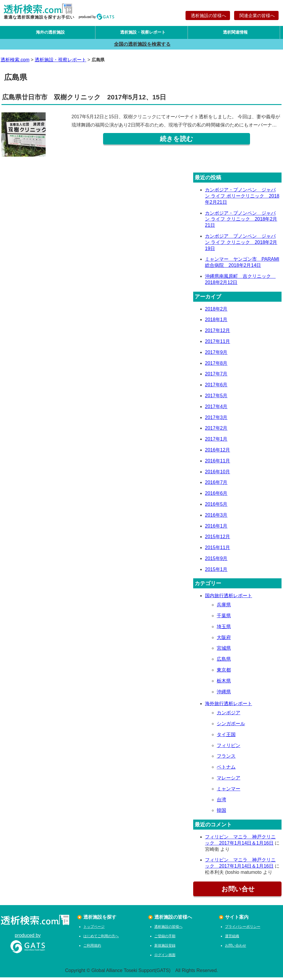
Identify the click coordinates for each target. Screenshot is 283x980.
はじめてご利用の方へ (101, 939)
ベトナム (226, 770)
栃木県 (224, 683)
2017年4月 (216, 409)
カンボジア (229, 715)
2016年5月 (216, 507)
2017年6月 (216, 387)
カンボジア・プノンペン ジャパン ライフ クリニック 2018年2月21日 (241, 222)
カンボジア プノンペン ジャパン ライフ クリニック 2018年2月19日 (241, 245)
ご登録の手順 (165, 939)
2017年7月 (216, 376)
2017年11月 (217, 344)
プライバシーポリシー (243, 929)
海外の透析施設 (49, 33)
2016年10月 (217, 474)
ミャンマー (229, 791)
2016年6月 (216, 496)
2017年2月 (216, 431)
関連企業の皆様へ (256, 15)
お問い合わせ (236, 948)
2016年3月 (216, 517)
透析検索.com (15, 62)
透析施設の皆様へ (208, 15)
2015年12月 (217, 539)
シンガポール (231, 726)
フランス (226, 759)
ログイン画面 (165, 958)
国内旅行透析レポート (229, 598)
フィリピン (229, 748)
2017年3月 (216, 420)
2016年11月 (217, 463)
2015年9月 (216, 561)
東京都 (224, 673)
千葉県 (224, 618)
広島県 (224, 662)
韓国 (221, 813)
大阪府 (224, 640)
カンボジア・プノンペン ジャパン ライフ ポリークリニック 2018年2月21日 (242, 199)
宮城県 (224, 651)
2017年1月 (216, 442)
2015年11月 (217, 550)
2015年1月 (216, 572)
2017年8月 (216, 366)
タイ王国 (226, 737)
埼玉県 (224, 629)
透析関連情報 (234, 33)
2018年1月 (216, 322)
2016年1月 (216, 528)
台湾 (221, 802)
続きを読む (177, 141)
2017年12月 (217, 333)
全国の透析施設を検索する (141, 46)
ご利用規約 (92, 948)
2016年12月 (217, 453)
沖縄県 (224, 694)
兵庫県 (224, 607)
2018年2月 (216, 311)
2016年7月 (216, 485)
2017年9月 (216, 355)
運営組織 (232, 939)
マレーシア (229, 780)
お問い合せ (237, 892)
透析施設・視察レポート (141, 33)
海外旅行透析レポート (229, 706)
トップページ (94, 929)
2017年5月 (216, 398)
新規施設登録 (165, 948)
